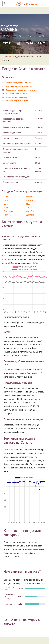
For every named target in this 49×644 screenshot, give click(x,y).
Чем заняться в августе (16, 93)
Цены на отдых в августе (17, 101)
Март (6, 200)
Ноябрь (7, 215)
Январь (7, 197)
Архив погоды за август (16, 97)
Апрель (30, 200)
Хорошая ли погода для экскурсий (21, 90)
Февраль (31, 197)
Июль (6, 208)
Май (6, 204)
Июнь (29, 204)
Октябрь (30, 211)
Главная (6, 57)
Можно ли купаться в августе (19, 86)
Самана (39, 57)
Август (29, 208)
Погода (15, 57)
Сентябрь (8, 211)
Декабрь (30, 215)
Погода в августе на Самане (18, 83)
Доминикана (27, 57)
